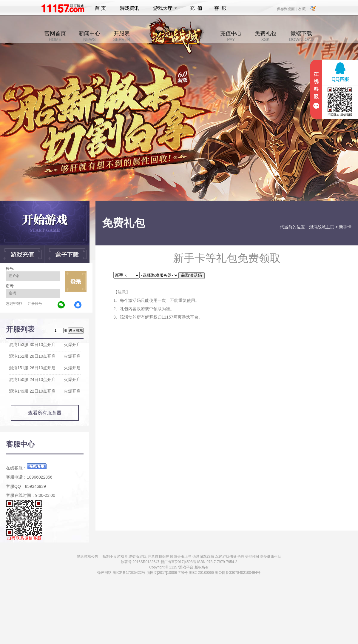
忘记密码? (14, 304)
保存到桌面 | (287, 9)
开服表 (122, 36)
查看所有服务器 (45, 413)
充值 (196, 8)
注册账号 (35, 304)
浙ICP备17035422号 (129, 573)
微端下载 (301, 36)
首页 (100, 8)
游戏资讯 (129, 8)
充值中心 (231, 36)
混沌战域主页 (322, 227)
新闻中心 (89, 36)
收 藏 (301, 9)
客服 (221, 8)
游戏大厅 (163, 8)
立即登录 (76, 282)
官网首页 (55, 36)
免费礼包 (266, 36)
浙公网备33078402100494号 (238, 573)
